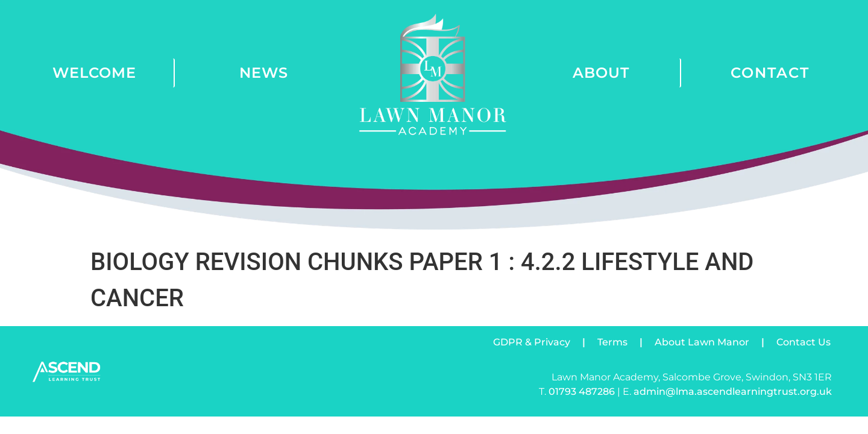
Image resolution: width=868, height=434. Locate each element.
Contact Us (804, 342)
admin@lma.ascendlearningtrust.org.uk (733, 392)
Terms (612, 342)
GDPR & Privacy (532, 342)
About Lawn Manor (702, 342)
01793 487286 (582, 392)
